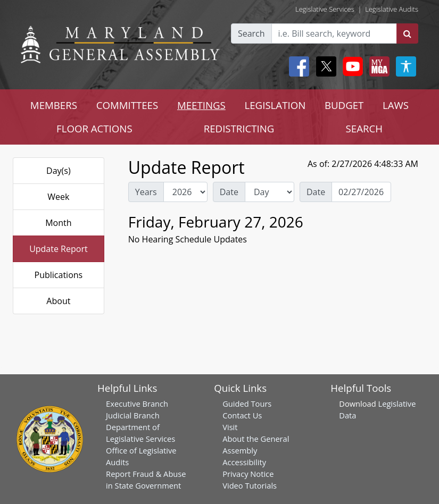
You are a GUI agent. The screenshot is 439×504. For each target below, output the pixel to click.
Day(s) (59, 171)
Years (146, 192)
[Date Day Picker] (361, 192)
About (58, 301)
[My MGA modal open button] (377, 66)
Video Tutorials (250, 485)
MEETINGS (201, 105)
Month (58, 223)
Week (58, 197)
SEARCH (364, 128)
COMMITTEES (127, 105)
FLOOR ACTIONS (94, 128)
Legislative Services (325, 9)
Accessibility (244, 462)
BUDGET (344, 105)
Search (251, 33)
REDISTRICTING (239, 128)
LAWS (396, 105)
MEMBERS (54, 105)
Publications (59, 275)
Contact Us (242, 415)
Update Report (59, 249)
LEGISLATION (275, 105)
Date (229, 192)
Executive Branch (137, 404)
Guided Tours (247, 404)
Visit (230, 427)
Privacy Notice (248, 474)
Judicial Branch (133, 415)
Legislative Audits (392, 9)
